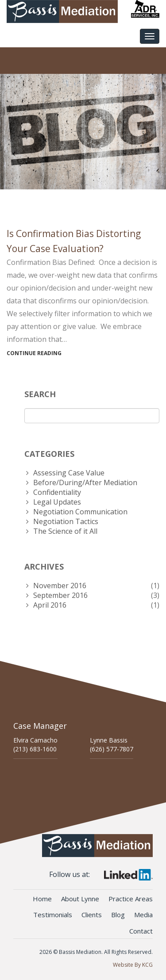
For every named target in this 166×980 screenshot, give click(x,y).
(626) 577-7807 (112, 749)
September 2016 (60, 595)
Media (143, 915)
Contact (141, 931)
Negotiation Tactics (66, 521)
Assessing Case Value (69, 473)
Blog (118, 915)
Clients (92, 915)
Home (42, 899)
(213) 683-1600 (35, 749)
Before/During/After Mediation (85, 482)
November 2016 (60, 586)
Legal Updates (57, 502)
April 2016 (50, 605)
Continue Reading (34, 353)
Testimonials (53, 915)
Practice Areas (131, 899)
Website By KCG (133, 965)
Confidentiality (57, 492)
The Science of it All (65, 531)
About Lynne (80, 899)
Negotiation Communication (80, 512)
